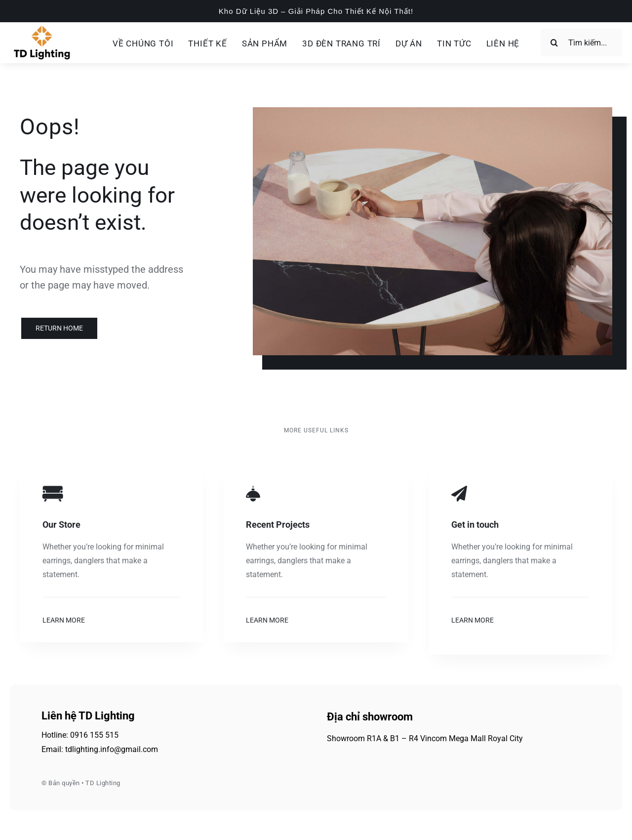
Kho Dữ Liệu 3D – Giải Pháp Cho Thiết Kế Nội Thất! (316, 11)
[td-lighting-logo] (42, 28)
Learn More (64, 620)
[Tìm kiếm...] (581, 42)
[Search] (554, 42)
